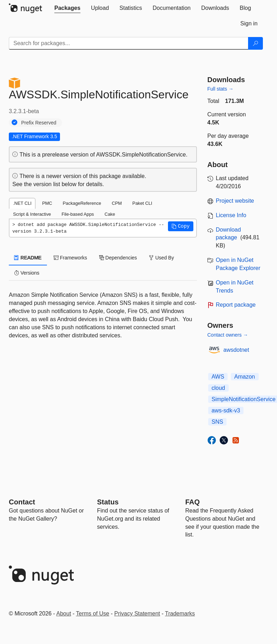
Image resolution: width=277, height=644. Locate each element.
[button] (181, 226)
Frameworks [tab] (70, 258)
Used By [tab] (161, 258)
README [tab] (28, 258)
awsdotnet (236, 350)
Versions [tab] (27, 273)
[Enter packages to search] (129, 43)
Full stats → (221, 89)
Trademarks (180, 614)
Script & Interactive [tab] (32, 214)
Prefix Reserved (39, 123)
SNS (218, 422)
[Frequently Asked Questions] (192, 502)
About (64, 614)
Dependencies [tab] (118, 258)
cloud (218, 388)
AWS (218, 377)
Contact (22, 502)
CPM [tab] (117, 203)
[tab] (67, 8)
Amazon (245, 377)
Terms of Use (92, 614)
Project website (235, 201)
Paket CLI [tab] (142, 203)
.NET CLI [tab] (22, 203)
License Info (231, 215)
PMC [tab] (47, 203)
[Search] (255, 43)
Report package (236, 305)
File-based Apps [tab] (78, 214)
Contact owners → (228, 335)
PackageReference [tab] (82, 203)
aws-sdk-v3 (226, 410)
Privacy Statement (137, 614)
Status (108, 502)
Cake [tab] (110, 214)
